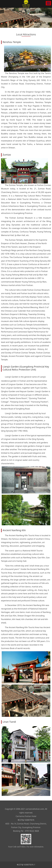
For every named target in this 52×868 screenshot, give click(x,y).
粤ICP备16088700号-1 (26, 865)
